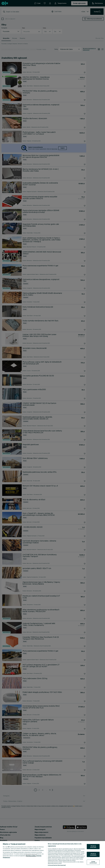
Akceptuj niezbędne (93, 854)
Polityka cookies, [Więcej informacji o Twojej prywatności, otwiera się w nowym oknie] (31, 856)
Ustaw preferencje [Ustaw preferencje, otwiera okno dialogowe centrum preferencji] (93, 862)
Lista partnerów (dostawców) (57, 865)
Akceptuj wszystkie (93, 847)
